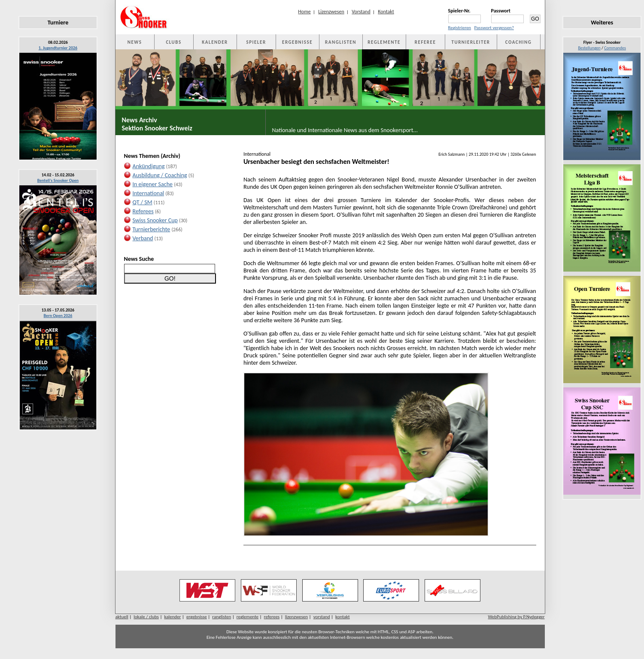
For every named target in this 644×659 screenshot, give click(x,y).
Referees (143, 211)
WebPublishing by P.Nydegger (516, 617)
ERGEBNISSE (297, 42)
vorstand (322, 617)
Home (304, 12)
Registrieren (460, 28)
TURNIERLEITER (471, 42)
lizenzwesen (296, 617)
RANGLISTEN (341, 42)
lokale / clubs (146, 617)
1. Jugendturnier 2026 (58, 48)
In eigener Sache (153, 184)
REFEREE (425, 42)
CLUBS (173, 42)
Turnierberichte (152, 229)
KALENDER (215, 42)
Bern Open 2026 (58, 316)
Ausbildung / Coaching (160, 175)
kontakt (343, 617)
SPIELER (256, 42)
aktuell (122, 617)
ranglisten (222, 617)
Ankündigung (149, 166)
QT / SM (143, 202)
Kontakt (386, 12)
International (149, 193)
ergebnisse (197, 617)
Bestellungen (589, 48)
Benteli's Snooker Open (58, 180)
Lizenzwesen (331, 12)
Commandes (615, 48)
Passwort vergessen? (494, 28)
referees (272, 617)
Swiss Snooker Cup (155, 220)
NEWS (135, 42)
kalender (172, 617)
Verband (143, 238)
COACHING (519, 42)
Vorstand (361, 12)
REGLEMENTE (384, 42)
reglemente (248, 617)
